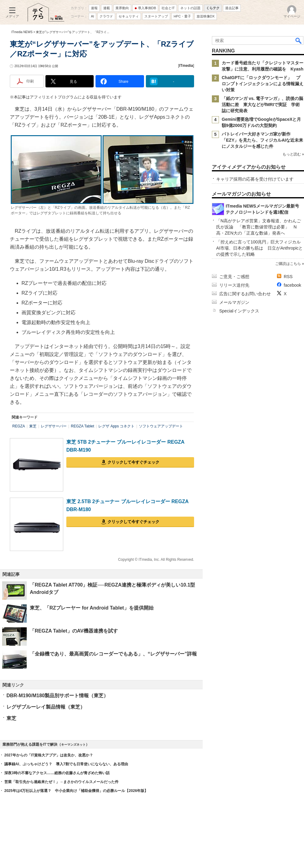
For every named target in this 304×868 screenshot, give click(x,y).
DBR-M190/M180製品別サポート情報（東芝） (57, 696)
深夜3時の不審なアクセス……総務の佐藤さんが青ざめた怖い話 (57, 773)
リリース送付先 (234, 285)
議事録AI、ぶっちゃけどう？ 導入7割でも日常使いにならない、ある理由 (66, 764)
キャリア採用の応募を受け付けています (255, 179)
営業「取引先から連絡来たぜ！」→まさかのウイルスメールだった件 (61, 782)
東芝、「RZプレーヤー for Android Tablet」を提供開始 (92, 608)
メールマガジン (234, 302)
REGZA (19, 426)
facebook (292, 285)
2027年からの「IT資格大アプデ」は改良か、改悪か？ (49, 755)
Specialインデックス (239, 311)
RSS (288, 277)
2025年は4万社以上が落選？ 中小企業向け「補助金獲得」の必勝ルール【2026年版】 (76, 791)
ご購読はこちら (288, 264)
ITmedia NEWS (22, 32)
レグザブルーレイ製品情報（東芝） (46, 707)
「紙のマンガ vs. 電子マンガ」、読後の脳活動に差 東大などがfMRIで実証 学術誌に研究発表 (262, 105)
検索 (299, 40)
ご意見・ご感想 (234, 277)
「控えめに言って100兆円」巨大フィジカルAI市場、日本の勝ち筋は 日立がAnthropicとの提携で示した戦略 (259, 248)
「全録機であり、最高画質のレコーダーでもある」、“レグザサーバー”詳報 (113, 654)
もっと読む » (293, 154)
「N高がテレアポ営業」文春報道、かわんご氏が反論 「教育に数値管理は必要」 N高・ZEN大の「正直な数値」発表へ (259, 227)
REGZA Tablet (83, 426)
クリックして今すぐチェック (133, 462)
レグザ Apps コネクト (116, 426)
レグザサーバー (54, 426)
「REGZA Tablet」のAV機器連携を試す (74, 631)
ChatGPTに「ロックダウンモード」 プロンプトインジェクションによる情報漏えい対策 (263, 84)
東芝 (33, 426)
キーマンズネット (73, 745)
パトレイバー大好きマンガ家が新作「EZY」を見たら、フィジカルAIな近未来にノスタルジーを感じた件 (262, 140)
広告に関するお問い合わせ (245, 294)
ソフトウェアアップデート (161, 426)
